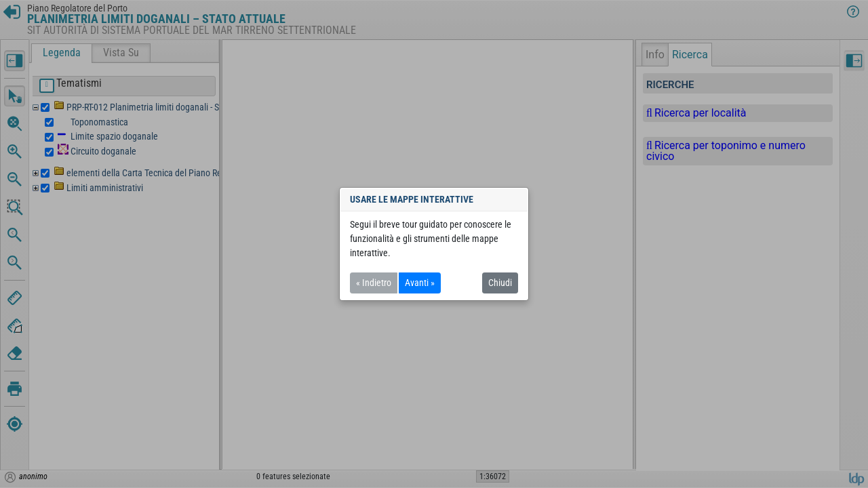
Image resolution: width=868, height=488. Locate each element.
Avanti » (420, 283)
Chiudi (500, 283)
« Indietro (374, 283)
